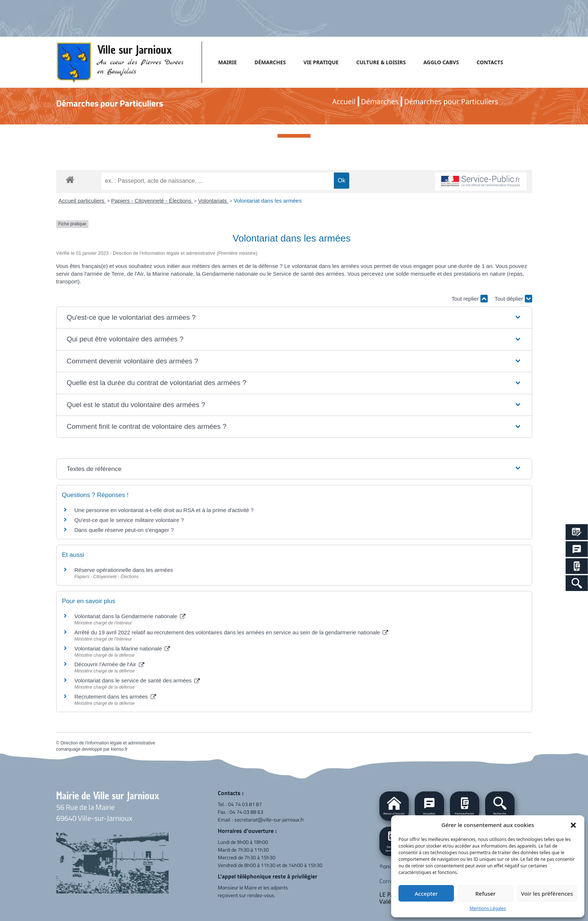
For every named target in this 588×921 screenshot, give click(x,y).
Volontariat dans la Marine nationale (122, 648)
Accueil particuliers (82, 201)
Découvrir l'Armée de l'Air (109, 664)
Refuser (485, 893)
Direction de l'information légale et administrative (108, 743)
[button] (573, 825)
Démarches (380, 101)
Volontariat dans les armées (268, 201)
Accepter (426, 893)
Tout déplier (513, 299)
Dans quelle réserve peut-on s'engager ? (124, 530)
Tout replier (469, 299)
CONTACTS (490, 62)
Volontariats (213, 201)
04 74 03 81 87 (245, 804)
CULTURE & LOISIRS (381, 62)
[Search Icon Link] (577, 583)
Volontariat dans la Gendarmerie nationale (130, 616)
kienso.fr (119, 749)
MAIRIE (228, 62)
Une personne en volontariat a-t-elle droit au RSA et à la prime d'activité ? (164, 510)
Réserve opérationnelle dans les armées (124, 570)
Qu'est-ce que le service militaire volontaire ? (129, 520)
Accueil (344, 101)
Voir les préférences (547, 893)
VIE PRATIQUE (321, 62)
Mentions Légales (488, 908)
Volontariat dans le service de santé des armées (137, 680)
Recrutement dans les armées (115, 697)
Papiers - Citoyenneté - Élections (152, 201)
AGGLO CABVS (441, 62)
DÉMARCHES (270, 62)
